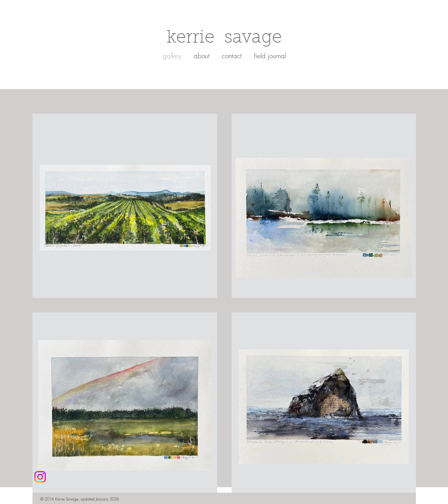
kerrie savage (224, 38)
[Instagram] (40, 477)
